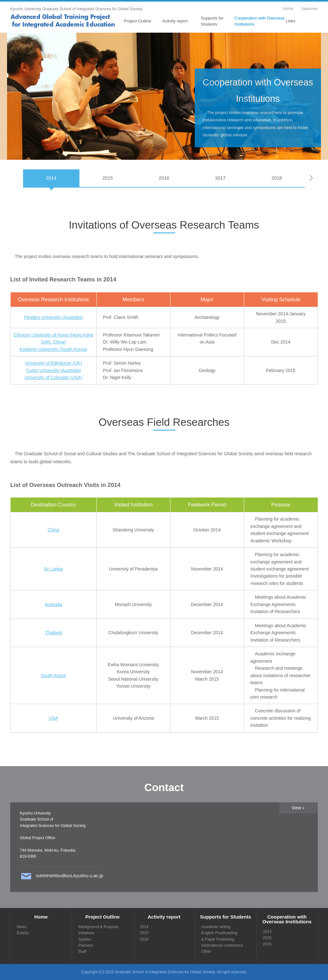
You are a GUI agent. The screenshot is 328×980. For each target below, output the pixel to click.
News (22, 927)
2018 (277, 178)
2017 (221, 178)
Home (288, 9)
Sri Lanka (53, 569)
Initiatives (86, 933)
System (85, 939)
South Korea (53, 676)
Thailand (53, 633)
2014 (51, 178)
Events (23, 933)
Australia (53, 604)
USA (53, 718)
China (53, 530)
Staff (82, 952)
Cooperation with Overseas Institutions (260, 21)
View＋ (299, 808)
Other (206, 952)
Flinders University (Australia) (53, 317)
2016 (164, 178)
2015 (108, 178)
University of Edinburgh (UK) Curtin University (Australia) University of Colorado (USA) (53, 370)
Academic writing (216, 927)
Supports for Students (212, 21)
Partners (86, 945)
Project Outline (138, 21)
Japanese (309, 9)
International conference (222, 945)
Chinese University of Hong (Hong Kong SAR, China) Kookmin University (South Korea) (53, 342)
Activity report (175, 21)
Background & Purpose (98, 927)
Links (291, 21)
